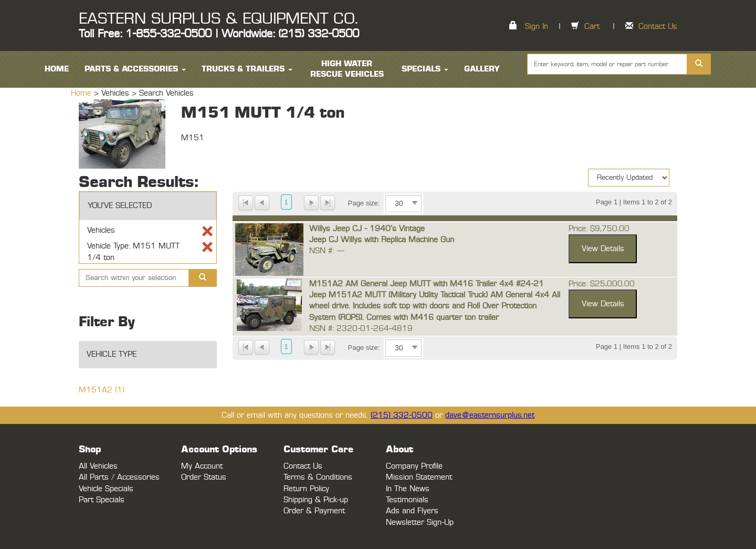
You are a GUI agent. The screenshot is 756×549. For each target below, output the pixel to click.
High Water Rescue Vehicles (347, 69)
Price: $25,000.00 (602, 284)
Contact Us (658, 27)
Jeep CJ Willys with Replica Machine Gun (382, 240)
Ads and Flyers (412, 511)
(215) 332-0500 (402, 415)
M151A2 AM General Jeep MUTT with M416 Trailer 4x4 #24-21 (427, 284)
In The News (408, 489)
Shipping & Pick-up (316, 500)
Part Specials (102, 500)
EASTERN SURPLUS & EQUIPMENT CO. (218, 19)
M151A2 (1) (102, 390)
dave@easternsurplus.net (490, 415)
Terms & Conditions (318, 477)
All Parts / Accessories (119, 477)
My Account (202, 466)
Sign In (537, 27)
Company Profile (414, 466)
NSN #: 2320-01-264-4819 (361, 329)
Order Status (204, 477)
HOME (57, 69)
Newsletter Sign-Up (420, 522)
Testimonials (407, 500)
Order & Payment (314, 511)
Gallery (482, 69)
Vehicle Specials (106, 489)
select (415, 203)
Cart (592, 27)
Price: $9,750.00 (599, 229)
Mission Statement (419, 477)
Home (82, 93)
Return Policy (306, 489)
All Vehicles (98, 466)
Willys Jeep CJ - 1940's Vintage (367, 229)
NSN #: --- (327, 251)
